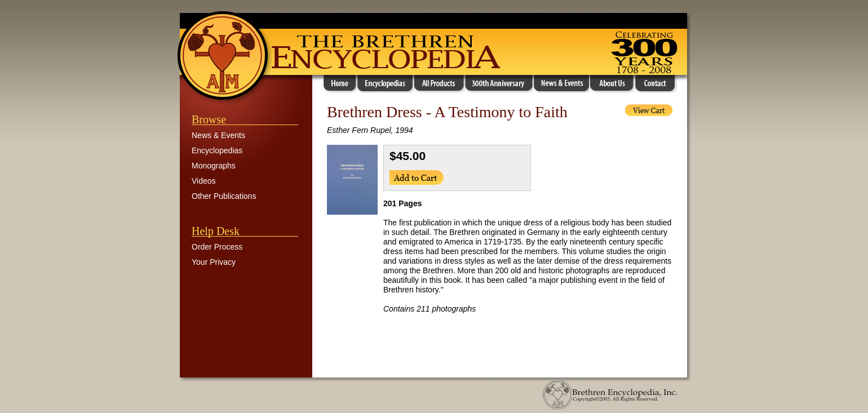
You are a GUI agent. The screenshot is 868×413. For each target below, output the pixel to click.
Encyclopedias (217, 150)
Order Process (217, 247)
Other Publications (224, 196)
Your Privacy (214, 262)
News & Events (218, 135)
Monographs (214, 166)
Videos (204, 181)
